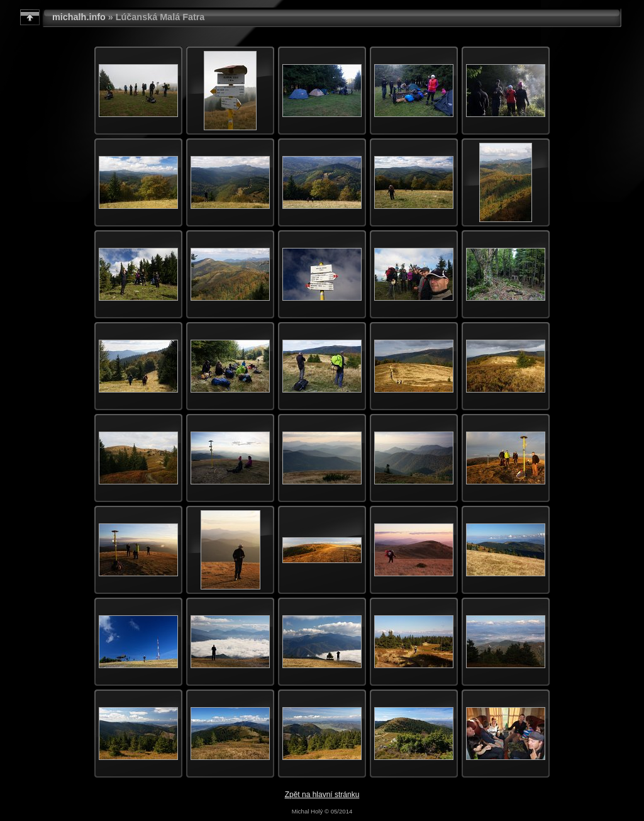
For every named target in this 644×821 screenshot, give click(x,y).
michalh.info (79, 17)
